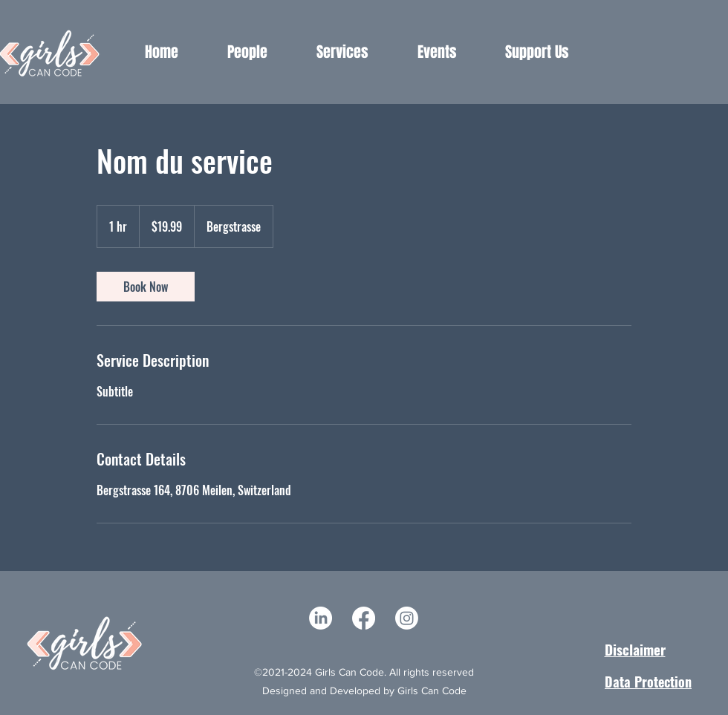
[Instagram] (407, 618)
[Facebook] (364, 618)
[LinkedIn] (321, 618)
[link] (146, 287)
